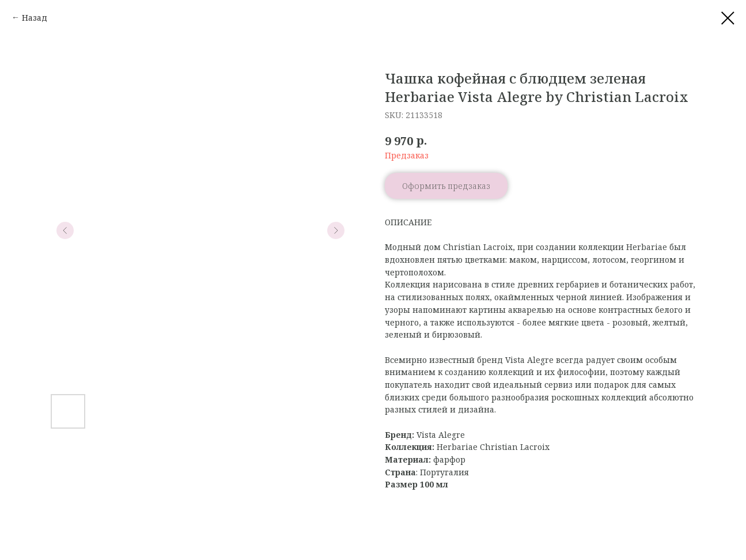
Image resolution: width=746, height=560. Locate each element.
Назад (35, 18)
